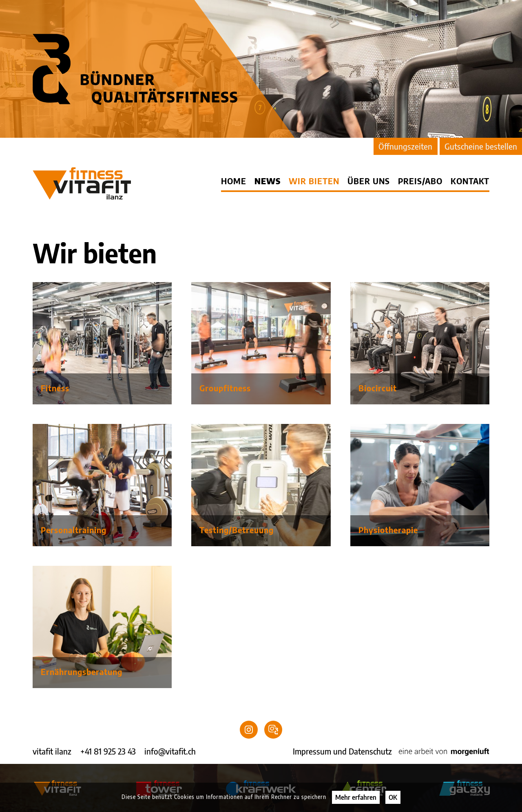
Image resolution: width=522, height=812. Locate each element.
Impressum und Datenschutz (342, 751)
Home (234, 181)
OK (393, 797)
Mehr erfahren (356, 797)
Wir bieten (314, 181)
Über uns (369, 181)
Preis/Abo (420, 181)
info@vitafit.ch (170, 751)
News (268, 181)
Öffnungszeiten (405, 146)
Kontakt (470, 181)
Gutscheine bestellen (481, 146)
